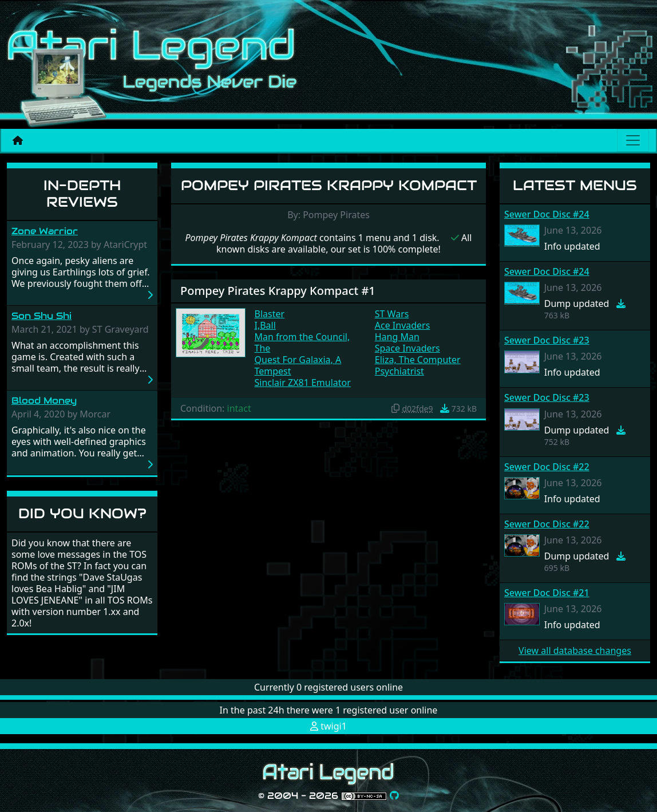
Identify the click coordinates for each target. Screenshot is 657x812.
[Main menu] (633, 140)
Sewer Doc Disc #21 (547, 593)
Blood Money (44, 401)
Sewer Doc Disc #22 (547, 467)
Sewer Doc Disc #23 (547, 340)
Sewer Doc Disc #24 (547, 214)
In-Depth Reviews (82, 194)
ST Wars (392, 314)
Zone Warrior (45, 231)
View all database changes (575, 651)
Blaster (270, 314)
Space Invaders (407, 348)
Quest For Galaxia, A (298, 360)
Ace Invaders (403, 325)
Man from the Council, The (302, 342)
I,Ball (265, 325)
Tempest (273, 371)
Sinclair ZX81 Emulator (303, 383)
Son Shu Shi (41, 316)
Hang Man (397, 337)
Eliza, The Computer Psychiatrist (418, 365)
